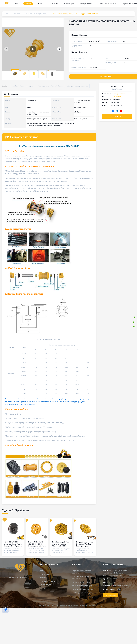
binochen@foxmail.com (118, 94)
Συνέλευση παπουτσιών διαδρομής (83, 589)
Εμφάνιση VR (53, 4)
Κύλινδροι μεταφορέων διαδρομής (82, 593)
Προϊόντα (28, 4)
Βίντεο (40, 4)
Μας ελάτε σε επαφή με (108, 4)
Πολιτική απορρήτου (47, 585)
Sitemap (43, 588)
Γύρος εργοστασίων (87, 4)
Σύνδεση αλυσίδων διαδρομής (81, 582)
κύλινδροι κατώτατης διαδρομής (82, 586)
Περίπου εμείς (69, 4)
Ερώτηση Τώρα (117, 116)
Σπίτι (17, 4)
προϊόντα (43, 578)
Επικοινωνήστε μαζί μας (48, 581)
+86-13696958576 (116, 97)
